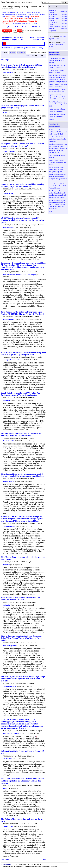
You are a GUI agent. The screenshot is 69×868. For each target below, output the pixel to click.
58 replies (32, 602)
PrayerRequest (11, 12)
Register (29, 2)
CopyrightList (16, 23)
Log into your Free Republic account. (57, 44)
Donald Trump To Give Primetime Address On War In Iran (57, 162)
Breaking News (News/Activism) (54, 53)
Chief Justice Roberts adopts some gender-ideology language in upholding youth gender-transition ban (22, 475)
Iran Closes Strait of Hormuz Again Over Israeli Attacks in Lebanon (58, 139)
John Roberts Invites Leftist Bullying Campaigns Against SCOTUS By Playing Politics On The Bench (23, 313)
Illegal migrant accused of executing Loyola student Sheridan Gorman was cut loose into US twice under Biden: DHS (57, 204)
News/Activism (54, 18)
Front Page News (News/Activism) (54, 125)
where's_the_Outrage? (29, 225)
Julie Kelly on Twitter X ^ (12, 733)
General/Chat (53, 14)
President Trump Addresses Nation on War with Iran (57, 91)
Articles (5, 53)
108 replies (37, 785)
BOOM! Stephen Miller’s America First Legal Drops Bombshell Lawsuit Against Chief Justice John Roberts (23, 679)
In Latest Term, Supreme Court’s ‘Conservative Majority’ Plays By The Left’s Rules (21, 435)
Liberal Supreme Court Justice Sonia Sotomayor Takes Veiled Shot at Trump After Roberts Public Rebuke (21, 638)
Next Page (5, 60)
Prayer (4, 12)
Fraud (4, 17)
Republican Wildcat (28, 357)
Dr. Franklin (25, 643)
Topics (62, 11)
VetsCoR (51, 29)
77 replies (39, 731)
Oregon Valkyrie (27, 785)
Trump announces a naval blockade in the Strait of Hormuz (57, 60)
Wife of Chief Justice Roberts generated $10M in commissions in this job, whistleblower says (21, 66)
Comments (21, 52)
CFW (23, 562)
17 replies (38, 824)
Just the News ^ (8, 113)
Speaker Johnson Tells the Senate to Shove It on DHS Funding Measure (57, 186)
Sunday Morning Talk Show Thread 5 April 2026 (58, 86)
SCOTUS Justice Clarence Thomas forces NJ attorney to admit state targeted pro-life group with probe (22, 220)
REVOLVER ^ (8, 827)
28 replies (31, 70)
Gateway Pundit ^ (9, 526)
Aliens (38, 12)
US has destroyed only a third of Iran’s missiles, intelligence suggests (56, 170)
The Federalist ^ (9, 319)
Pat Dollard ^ (8, 759)
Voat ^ (5, 788)
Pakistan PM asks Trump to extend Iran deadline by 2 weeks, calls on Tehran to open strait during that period (58, 79)
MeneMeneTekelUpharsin (30, 189)
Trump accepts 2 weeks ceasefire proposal (56, 71)
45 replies (32, 398)
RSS (44, 859)
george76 (24, 398)
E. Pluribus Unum (28, 272)
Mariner (25, 148)
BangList (32, 12)
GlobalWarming (21, 14)
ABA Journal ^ (8, 72)
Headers (35, 55)
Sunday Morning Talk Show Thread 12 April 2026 (58, 66)
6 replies (37, 316)
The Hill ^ (6, 565)
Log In (23, 2)
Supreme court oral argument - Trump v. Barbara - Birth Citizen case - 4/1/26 (58, 97)
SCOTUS (20, 12)
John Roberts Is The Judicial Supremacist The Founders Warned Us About (20, 599)
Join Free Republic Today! (57, 38)
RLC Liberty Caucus (53, 23)
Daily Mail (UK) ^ (9, 194)
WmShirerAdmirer (28, 824)
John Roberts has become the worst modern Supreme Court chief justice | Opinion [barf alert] (23, 354)
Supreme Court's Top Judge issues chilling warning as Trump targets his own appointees (22, 185)
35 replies (31, 683)
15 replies (29, 562)
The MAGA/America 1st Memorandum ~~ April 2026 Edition (58, 104)
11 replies (31, 479)
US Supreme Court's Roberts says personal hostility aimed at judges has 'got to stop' (23, 145)
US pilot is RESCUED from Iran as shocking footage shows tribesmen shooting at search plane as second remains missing (58, 148)
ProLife (26, 12)
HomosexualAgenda (8, 14)
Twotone (24, 479)
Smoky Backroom (54, 27)
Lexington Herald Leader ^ (12, 360)
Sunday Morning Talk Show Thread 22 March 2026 (58, 115)
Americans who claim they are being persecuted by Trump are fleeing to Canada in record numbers (58, 178)
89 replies (37, 110)
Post (66, 11)
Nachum (23, 756)
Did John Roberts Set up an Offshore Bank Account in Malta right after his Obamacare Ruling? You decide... (23, 781)
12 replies (39, 272)
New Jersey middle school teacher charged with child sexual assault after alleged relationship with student (57, 194)
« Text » (42, 55)
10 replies (41, 225)
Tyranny (26, 17)
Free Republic (7, 2)
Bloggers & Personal (52, 11)
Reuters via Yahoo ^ (10, 151)
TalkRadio (35, 19)
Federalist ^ (7, 400)
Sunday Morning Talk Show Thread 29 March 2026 (58, 110)
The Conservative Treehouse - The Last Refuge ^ (20, 275)
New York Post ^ (9, 228)
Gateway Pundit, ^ (9, 686)
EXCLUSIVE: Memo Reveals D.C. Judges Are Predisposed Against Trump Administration (20, 394)
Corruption (30, 14)
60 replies (34, 643)
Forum (18, 2)
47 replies (39, 357)
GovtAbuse (19, 17)
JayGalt (24, 70)
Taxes (36, 14)
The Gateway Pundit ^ (11, 646)
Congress (42, 14)
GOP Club (52, 16)
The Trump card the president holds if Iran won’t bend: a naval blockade (58, 132)
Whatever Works (27, 110)
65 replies (32, 148)
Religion (51, 20)
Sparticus (24, 438)
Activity (12, 52)
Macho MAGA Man (28, 523)
